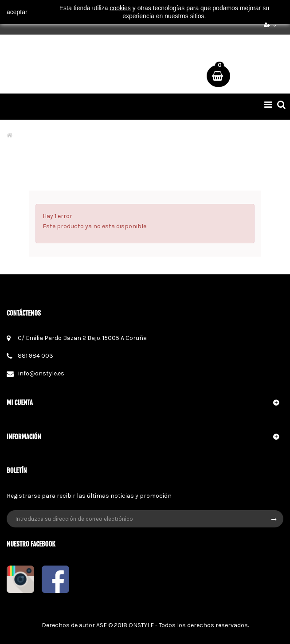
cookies (120, 8)
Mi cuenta (20, 403)
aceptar (17, 12)
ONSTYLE (141, 625)
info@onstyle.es (41, 373)
